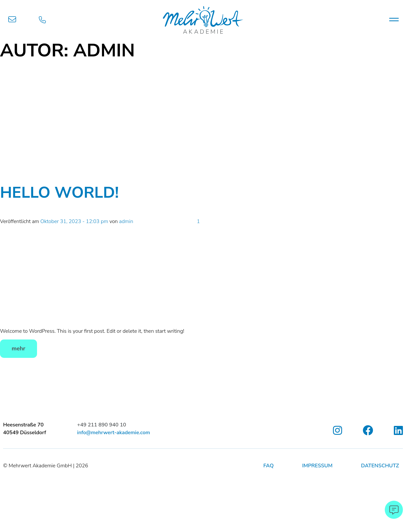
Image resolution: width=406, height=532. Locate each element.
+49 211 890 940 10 (102, 425)
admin (126, 221)
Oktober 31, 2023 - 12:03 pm (74, 221)
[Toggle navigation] (394, 19)
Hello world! (59, 193)
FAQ (269, 466)
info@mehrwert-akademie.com (114, 433)
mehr (19, 349)
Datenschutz (380, 466)
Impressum (317, 466)
